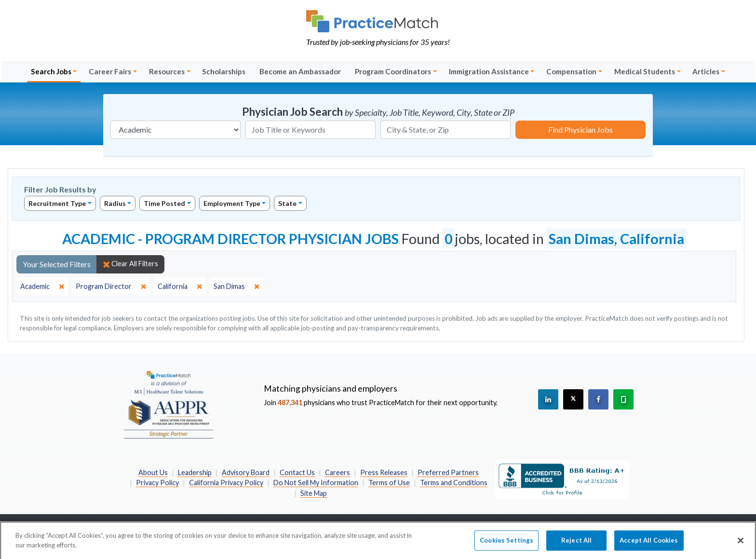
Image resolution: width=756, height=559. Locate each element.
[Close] (741, 544)
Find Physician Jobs (580, 130)
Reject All (576, 543)
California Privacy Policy (226, 483)
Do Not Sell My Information (316, 483)
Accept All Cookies (649, 543)
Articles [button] (706, 71)
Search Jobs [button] (51, 71)
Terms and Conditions (454, 483)
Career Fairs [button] (110, 71)
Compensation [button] (571, 71)
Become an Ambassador (300, 71)
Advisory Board (246, 472)
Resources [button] (167, 71)
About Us (153, 472)
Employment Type (232, 203)
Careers (337, 472)
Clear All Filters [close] (130, 264)
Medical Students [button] (645, 71)
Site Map (314, 493)
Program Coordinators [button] (393, 71)
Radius (115, 203)
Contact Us (297, 472)
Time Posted (164, 203)
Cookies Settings (506, 543)
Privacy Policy (157, 483)
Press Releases (384, 472)
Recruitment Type (57, 203)
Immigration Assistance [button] (489, 71)
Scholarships (224, 71)
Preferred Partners (448, 472)
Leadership (195, 472)
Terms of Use (389, 483)
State (287, 203)
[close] (42, 286)
